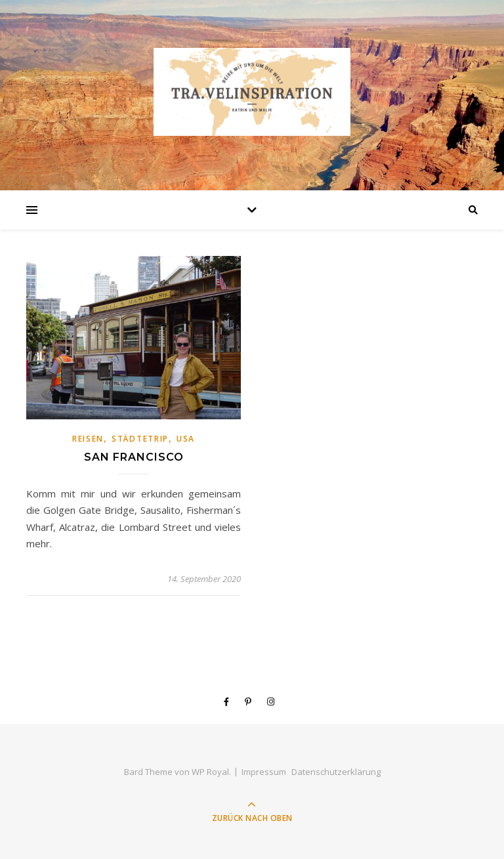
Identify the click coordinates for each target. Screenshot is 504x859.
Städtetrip (140, 439)
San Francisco (134, 457)
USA (186, 439)
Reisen (88, 439)
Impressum (264, 772)
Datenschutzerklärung (336, 772)
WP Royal (210, 772)
